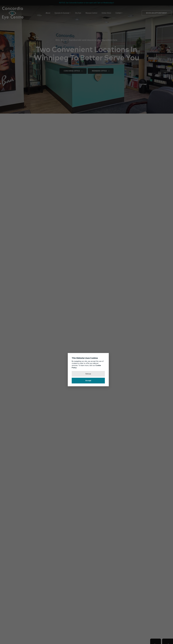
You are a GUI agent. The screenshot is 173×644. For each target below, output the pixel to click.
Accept (86, 381)
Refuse (87, 374)
